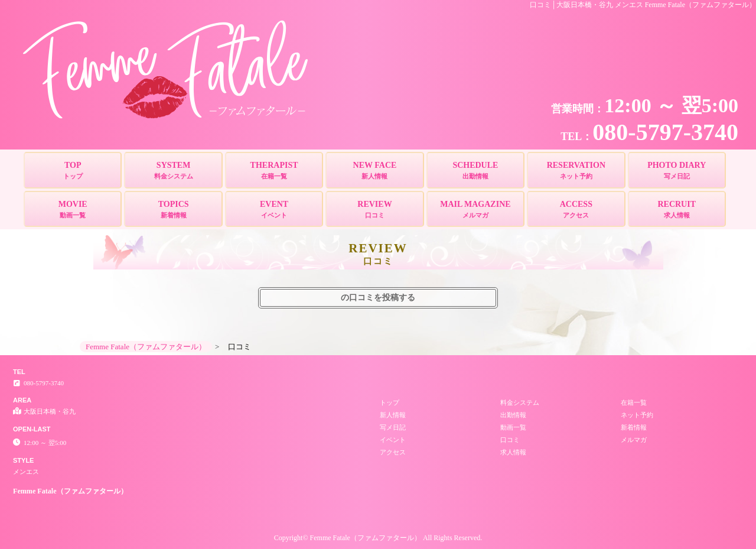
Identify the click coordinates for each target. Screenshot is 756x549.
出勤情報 (513, 415)
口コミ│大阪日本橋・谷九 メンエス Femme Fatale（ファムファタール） (643, 5)
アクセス (393, 452)
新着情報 (634, 427)
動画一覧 (513, 427)
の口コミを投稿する (378, 298)
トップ (390, 402)
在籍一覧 (634, 402)
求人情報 (513, 452)
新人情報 (393, 415)
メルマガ (634, 440)
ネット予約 (637, 415)
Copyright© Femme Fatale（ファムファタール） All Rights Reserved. (378, 538)
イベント (393, 440)
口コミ (510, 440)
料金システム (520, 402)
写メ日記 (393, 427)
